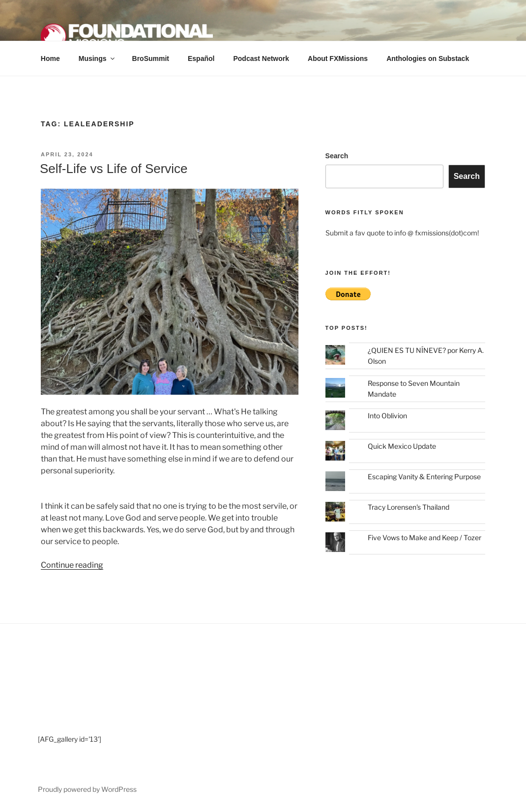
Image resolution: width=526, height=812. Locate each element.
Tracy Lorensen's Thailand (409, 507)
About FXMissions (338, 58)
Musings (97, 58)
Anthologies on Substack (428, 58)
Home (50, 58)
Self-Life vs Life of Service (114, 169)
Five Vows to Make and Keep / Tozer (424, 537)
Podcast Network (261, 58)
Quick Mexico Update (402, 446)
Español (201, 58)
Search (337, 156)
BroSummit (151, 58)
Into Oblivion (387, 416)
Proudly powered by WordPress (87, 789)
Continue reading (72, 565)
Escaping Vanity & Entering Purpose (424, 477)
